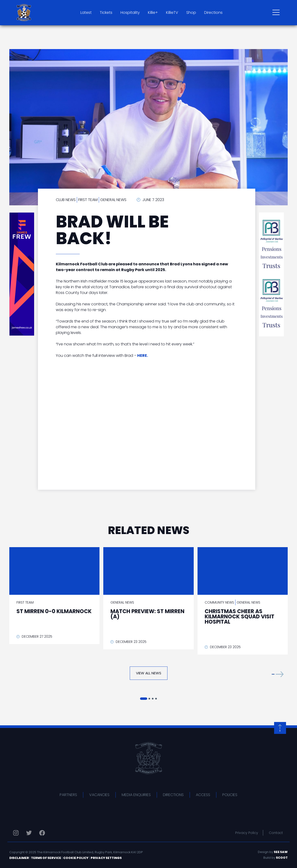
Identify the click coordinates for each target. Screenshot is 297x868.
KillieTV (172, 13)
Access (203, 795)
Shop (191, 13)
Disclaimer (19, 858)
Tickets (106, 13)
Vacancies (99, 795)
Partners (68, 795)
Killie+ (153, 13)
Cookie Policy (76, 858)
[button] (278, 674)
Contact (276, 833)
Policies (230, 795)
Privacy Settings (106, 858)
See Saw (281, 852)
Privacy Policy (247, 833)
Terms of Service (46, 858)
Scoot (282, 858)
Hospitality (130, 13)
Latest (86, 13)
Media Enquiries (136, 795)
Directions (213, 13)
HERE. (143, 356)
